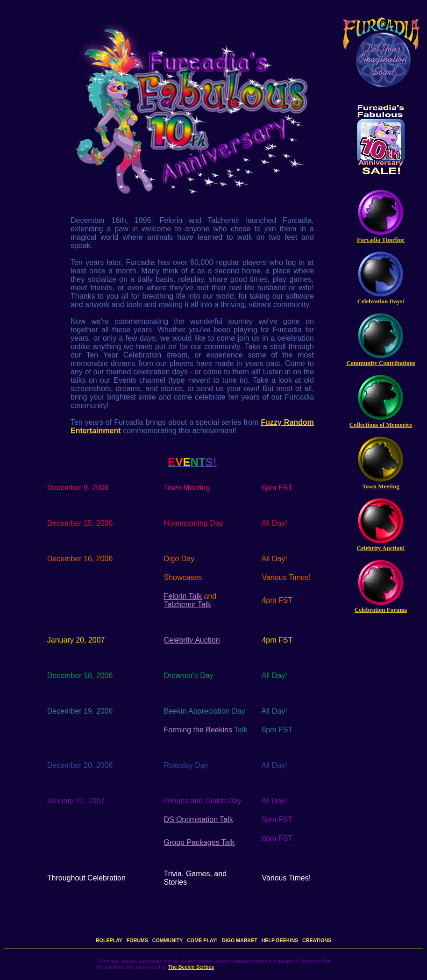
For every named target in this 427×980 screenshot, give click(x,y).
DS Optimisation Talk (198, 819)
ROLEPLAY (109, 940)
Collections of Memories (381, 425)
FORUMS (137, 940)
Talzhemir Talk (187, 604)
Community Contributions (381, 363)
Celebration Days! (381, 301)
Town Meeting (381, 486)
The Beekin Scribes (191, 967)
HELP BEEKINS (280, 940)
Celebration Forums (381, 610)
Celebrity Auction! (381, 548)
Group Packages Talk (199, 842)
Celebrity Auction (192, 640)
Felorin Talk (183, 596)
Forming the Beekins (198, 730)
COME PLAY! (202, 940)
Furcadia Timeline (381, 240)
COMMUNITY (168, 940)
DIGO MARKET (240, 940)
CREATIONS (317, 940)
